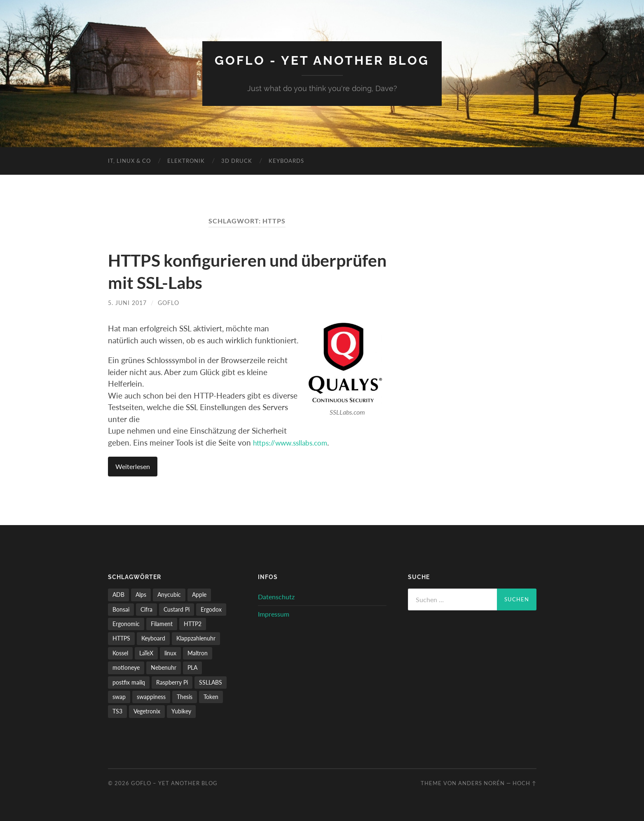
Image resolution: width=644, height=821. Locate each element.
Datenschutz (276, 596)
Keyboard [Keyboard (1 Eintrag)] (153, 638)
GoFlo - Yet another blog (322, 60)
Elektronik (186, 160)
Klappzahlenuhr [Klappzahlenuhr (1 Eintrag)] (196, 638)
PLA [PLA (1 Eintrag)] (192, 667)
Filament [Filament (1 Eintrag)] (162, 623)
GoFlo (169, 302)
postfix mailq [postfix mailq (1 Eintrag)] (129, 682)
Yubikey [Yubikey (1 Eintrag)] (181, 711)
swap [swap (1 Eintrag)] (119, 696)
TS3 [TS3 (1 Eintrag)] (117, 711)
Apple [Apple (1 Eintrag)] (199, 594)
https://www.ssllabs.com (295, 442)
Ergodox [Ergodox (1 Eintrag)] (211, 609)
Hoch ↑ (525, 783)
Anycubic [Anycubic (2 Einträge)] (169, 594)
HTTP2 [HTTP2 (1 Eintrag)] (193, 623)
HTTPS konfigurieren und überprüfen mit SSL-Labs (213, 270)
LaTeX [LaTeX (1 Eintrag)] (146, 653)
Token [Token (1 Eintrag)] (211, 696)
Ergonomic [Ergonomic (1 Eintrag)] (126, 623)
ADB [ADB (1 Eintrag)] (118, 594)
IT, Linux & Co (129, 160)
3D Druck (237, 160)
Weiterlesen (133, 466)
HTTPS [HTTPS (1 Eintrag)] (121, 638)
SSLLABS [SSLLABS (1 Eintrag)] (211, 682)
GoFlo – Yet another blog (174, 783)
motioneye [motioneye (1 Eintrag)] (126, 667)
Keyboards (286, 160)
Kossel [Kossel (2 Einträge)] (120, 653)
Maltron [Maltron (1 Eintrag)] (198, 653)
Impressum (274, 613)
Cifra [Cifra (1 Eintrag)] (146, 609)
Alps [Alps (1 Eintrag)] (141, 594)
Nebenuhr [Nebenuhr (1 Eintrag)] (164, 667)
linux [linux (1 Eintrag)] (170, 653)
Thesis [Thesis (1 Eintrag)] (185, 696)
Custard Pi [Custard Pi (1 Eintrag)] (177, 609)
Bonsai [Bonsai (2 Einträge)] (121, 609)
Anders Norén (481, 783)
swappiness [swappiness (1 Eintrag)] (151, 696)
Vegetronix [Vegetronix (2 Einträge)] (147, 711)
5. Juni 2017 (127, 302)
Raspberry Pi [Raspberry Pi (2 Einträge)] (172, 682)
